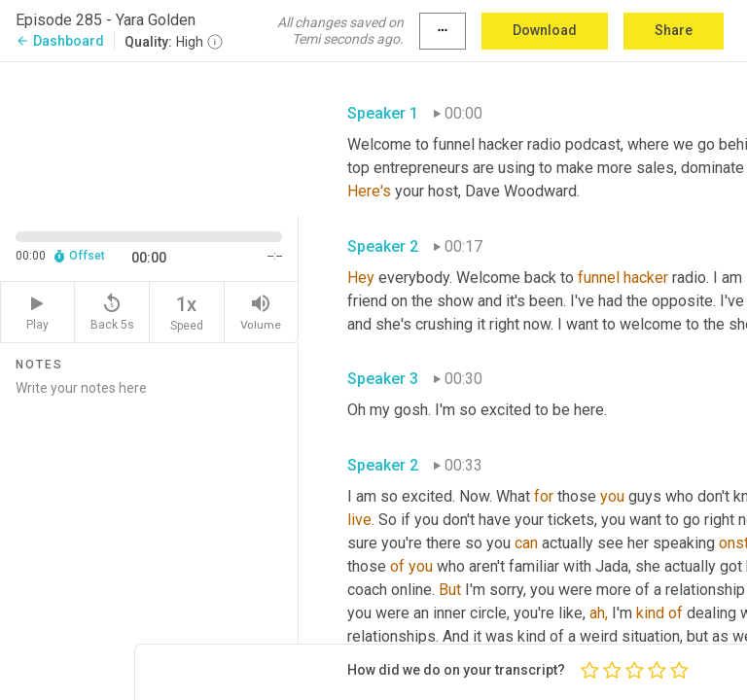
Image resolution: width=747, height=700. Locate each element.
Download (545, 30)
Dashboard (60, 41)
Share (674, 30)
